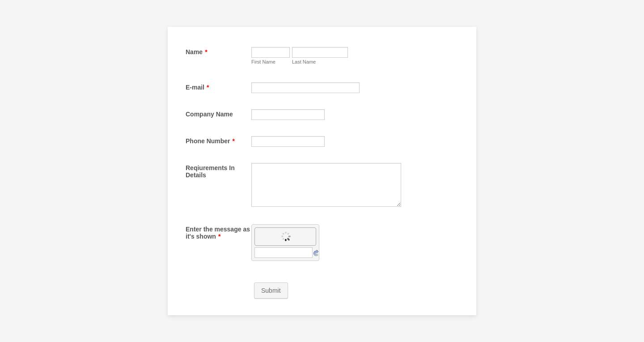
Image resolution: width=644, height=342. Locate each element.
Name (197, 52)
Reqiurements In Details (210, 171)
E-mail (197, 87)
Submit (271, 291)
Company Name (209, 114)
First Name (263, 62)
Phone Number (210, 141)
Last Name (304, 62)
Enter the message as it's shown (218, 233)
